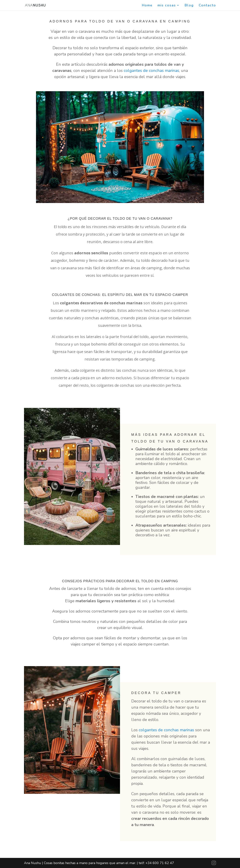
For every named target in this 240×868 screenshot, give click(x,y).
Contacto (207, 6)
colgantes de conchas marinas (151, 71)
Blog (189, 6)
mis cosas (167, 6)
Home (147, 6)
